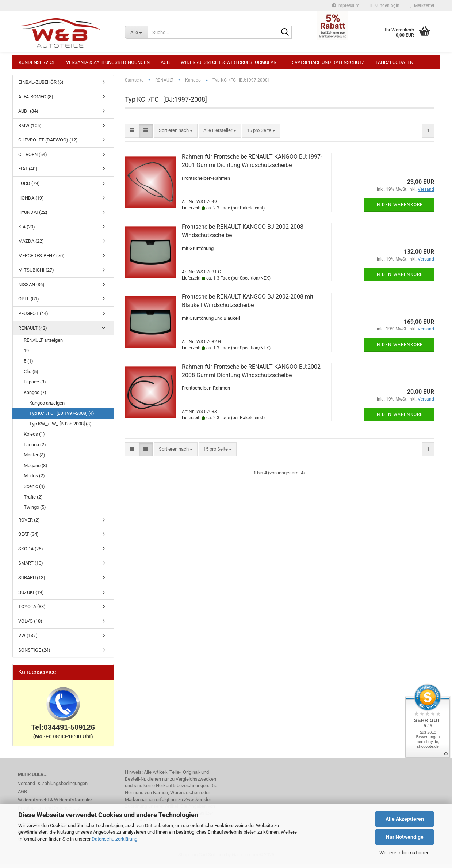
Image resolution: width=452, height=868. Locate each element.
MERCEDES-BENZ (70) (41, 259)
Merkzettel (422, 5)
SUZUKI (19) (31, 596)
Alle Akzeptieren (405, 819)
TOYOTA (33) (32, 610)
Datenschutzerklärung (114, 839)
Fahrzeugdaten (394, 62)
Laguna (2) (35, 448)
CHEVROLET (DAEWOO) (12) (48, 143)
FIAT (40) (28, 172)
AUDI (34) (28, 115)
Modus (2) (34, 479)
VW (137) (28, 639)
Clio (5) (31, 375)
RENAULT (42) (33, 332)
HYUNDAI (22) (33, 216)
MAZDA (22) (31, 245)
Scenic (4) (34, 490)
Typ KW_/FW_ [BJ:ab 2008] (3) (60, 427)
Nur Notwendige (405, 837)
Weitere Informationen (405, 853)
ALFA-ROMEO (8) (36, 100)
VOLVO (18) (30, 625)
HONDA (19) (31, 202)
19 (26, 354)
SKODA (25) (31, 552)
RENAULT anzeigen (43, 344)
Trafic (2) (33, 501)
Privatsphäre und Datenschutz (326, 62)
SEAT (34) (28, 538)
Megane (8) (36, 469)
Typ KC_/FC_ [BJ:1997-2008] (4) (62, 417)
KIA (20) (27, 230)
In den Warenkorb (399, 208)
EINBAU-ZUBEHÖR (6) (41, 86)
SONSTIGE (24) (34, 654)
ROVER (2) (29, 524)
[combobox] (176, 134)
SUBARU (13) (32, 581)
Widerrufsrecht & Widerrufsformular (229, 62)
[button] (132, 134)
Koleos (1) (34, 438)
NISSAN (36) (31, 288)
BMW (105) (30, 129)
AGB (165, 62)
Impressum (346, 5)
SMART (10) (31, 567)
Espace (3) (35, 385)
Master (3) (35, 458)
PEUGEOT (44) (33, 317)
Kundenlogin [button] (385, 5)
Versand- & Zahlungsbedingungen (108, 62)
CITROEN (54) (33, 158)
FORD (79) (29, 187)
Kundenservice (37, 62)
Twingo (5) (35, 511)
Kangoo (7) (35, 396)
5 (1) (28, 365)
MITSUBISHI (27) (36, 274)
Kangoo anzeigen (47, 407)
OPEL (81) (29, 302)
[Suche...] (136, 32)
